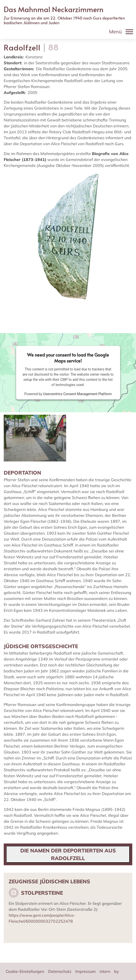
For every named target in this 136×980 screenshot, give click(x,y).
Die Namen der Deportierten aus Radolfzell (68, 854)
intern (105, 971)
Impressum (85, 971)
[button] (35, 438)
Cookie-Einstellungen (25, 971)
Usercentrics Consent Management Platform (77, 394)
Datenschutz (60, 971)
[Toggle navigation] (121, 32)
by (117, 971)
